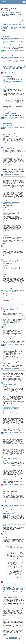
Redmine (9, 643)
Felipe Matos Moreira (8, 129)
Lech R (5, 309)
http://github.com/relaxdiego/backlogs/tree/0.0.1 (12, 24)
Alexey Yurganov (7, 42)
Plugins (6, 6)
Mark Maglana (9, 12)
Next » (20, 638)
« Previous (5, 638)
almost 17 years (15, 12)
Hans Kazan (6, 52)
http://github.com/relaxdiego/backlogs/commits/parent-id (12, 113)
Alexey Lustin (6, 74)
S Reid (5, 583)
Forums (3, 6)
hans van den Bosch (8, 47)
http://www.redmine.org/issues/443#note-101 (14, 316)
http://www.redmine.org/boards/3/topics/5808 (14, 321)
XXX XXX (5, 148)
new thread (11, 15)
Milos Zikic (5, 328)
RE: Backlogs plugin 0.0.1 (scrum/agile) (11, 38)
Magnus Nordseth (7, 408)
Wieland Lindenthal (7, 617)
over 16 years (12, 40)
